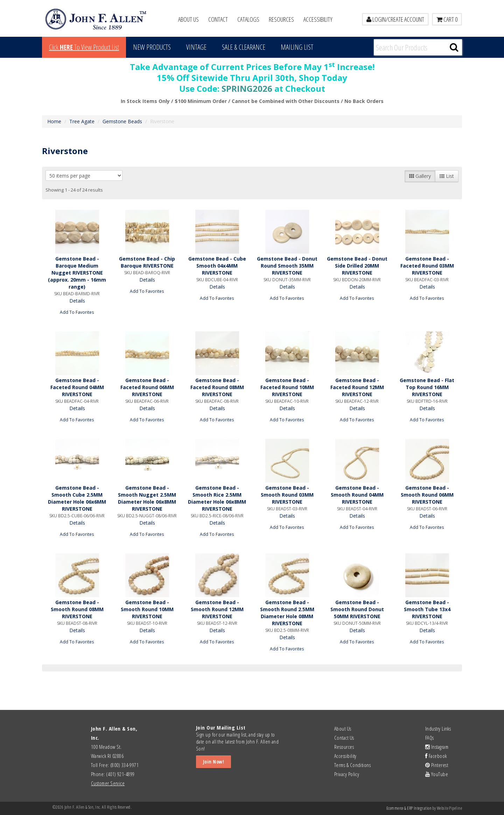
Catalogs (248, 19)
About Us (188, 19)
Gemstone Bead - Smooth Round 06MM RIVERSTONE (427, 495)
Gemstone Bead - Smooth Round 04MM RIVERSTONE (357, 495)
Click (84, 47)
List (447, 176)
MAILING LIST (297, 47)
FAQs (430, 738)
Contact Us (344, 738)
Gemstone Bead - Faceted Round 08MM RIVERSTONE (217, 387)
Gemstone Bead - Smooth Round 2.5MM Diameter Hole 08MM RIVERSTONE (287, 613)
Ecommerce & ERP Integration (409, 808)
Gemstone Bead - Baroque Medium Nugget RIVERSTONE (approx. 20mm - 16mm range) (77, 273)
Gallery (420, 176)
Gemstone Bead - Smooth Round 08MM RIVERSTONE (77, 609)
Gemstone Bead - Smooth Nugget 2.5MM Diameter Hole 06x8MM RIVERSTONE (147, 498)
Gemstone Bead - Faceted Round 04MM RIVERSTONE (77, 387)
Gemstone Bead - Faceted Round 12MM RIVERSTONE (357, 387)
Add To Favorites (77, 312)
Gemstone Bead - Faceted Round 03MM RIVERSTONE (427, 266)
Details (77, 301)
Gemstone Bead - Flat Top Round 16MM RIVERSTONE (427, 387)
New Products (152, 47)
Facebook (436, 756)
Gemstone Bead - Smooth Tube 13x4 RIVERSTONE (427, 609)
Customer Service (108, 783)
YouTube (437, 774)
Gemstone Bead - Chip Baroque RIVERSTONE (147, 262)
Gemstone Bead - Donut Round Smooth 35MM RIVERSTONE (287, 266)
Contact (218, 19)
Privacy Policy (347, 774)
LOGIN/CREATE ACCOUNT (395, 19)
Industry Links (438, 728)
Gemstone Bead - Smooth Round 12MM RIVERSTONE (217, 609)
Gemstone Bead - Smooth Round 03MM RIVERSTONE (287, 495)
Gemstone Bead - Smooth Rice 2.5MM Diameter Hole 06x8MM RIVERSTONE (217, 498)
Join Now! (213, 762)
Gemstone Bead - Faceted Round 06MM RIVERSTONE (147, 387)
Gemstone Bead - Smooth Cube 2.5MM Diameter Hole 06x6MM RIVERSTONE (77, 498)
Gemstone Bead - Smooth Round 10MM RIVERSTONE (147, 609)
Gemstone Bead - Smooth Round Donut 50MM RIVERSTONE (357, 609)
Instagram (437, 747)
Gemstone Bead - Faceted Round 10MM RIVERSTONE (287, 387)
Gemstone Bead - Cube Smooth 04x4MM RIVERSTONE (217, 266)
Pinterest (437, 765)
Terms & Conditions (352, 765)
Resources (281, 19)
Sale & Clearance (244, 47)
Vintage (196, 47)
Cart (447, 19)
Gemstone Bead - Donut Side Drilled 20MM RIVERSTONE (357, 266)
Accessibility (318, 19)
